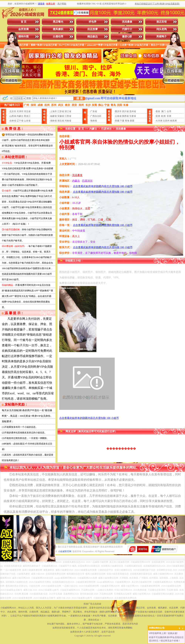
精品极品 (92, 37)
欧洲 (163, 116)
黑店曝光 (58, 22)
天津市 (20, 111)
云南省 (118, 116)
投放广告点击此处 (92, 604)
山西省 (13, 116)
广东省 (94, 111)
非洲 (169, 116)
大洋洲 (159, 121)
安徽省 (61, 116)
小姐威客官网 (65, 551)
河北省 (27, 111)
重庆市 (118, 111)
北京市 (13, 111)
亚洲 (158, 116)
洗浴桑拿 (127, 22)
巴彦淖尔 (106, 129)
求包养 (92, 22)
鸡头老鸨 (162, 29)
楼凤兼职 (58, 29)
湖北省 (61, 121)
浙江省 (68, 111)
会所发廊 (23, 29)
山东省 (27, 121)
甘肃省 (133, 116)
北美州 (166, 121)
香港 (158, 111)
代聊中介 (127, 29)
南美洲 (173, 121)
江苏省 (61, 111)
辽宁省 (20, 121)
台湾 (169, 111)
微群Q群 (127, 37)
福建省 (53, 116)
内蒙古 (20, 116)
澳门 (163, 111)
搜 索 (80, 98)
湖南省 (53, 121)
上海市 (53, 111)
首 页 (24, 22)
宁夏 (122, 121)
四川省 (125, 111)
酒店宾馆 (162, 22)
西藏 (117, 121)
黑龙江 (27, 116)
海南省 (94, 121)
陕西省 (125, 116)
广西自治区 (96, 116)
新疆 (132, 121)
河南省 (68, 121)
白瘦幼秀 (58, 37)
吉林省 (13, 121)
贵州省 (133, 111)
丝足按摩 (92, 29)
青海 (127, 121)
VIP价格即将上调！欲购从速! (163, 633)
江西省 (68, 116)
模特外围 (23, 37)
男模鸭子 (162, 37)
